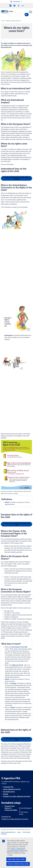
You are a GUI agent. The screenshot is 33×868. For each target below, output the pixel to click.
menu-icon (30, 12)
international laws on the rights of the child (16, 178)
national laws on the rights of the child (16, 739)
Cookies (19, 832)
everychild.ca (10, 491)
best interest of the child (20, 647)
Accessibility (4, 834)
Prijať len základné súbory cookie (18, 864)
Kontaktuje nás (6, 817)
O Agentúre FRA (8, 787)
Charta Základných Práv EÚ (12, 789)
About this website (5, 832)
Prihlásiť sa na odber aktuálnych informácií (17, 796)
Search (11, 11)
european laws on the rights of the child (17, 524)
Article (7, 502)
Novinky (6, 794)
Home (3, 21)
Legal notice (13, 832)
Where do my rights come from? (13, 21)
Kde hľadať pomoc (9, 792)
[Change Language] (17, 2)
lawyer (13, 707)
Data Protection (26, 832)
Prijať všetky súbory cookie (16, 859)
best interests (12, 552)
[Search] (16, 15)
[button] (10, 6)
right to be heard (24, 548)
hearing (17, 613)
